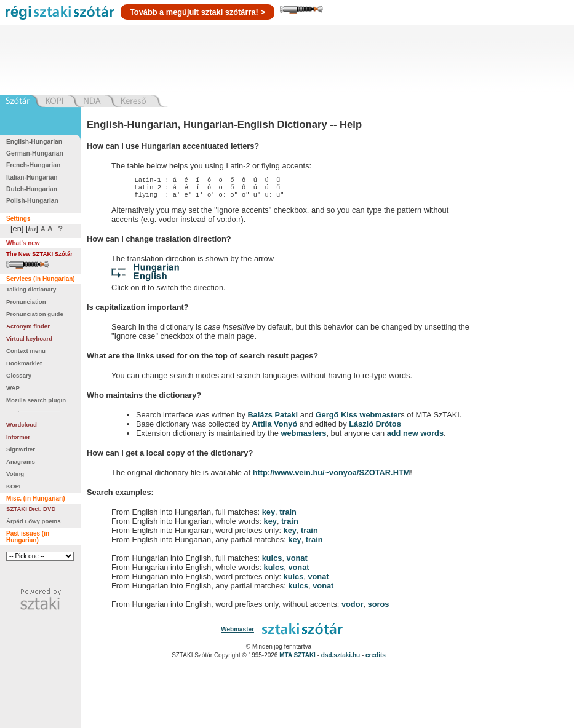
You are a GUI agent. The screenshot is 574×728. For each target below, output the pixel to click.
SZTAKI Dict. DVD (31, 509)
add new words (415, 437)
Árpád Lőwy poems (34, 521)
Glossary (19, 375)
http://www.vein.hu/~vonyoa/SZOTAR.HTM (332, 476)
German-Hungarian (35, 153)
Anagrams (21, 461)
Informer (18, 437)
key (269, 516)
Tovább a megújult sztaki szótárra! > (197, 12)
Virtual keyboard (29, 338)
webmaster (380, 418)
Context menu (26, 351)
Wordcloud (22, 425)
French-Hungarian (33, 165)
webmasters (303, 437)
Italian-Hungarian (32, 177)
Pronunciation (26, 302)
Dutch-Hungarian (32, 189)
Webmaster (237, 633)
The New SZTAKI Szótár (39, 254)
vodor (353, 608)
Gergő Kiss (338, 418)
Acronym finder (28, 326)
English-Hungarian (34, 142)
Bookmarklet (24, 363)
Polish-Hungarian (32, 201)
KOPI (13, 486)
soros (379, 608)
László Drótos (375, 428)
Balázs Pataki (273, 418)
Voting (15, 474)
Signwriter (21, 449)
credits (376, 659)
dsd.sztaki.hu (341, 659)
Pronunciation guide (35, 314)
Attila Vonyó (275, 428)
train (288, 516)
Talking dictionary (31, 289)
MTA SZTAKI (297, 659)
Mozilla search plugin (36, 400)
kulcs (272, 562)
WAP (13, 388)
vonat (297, 562)
